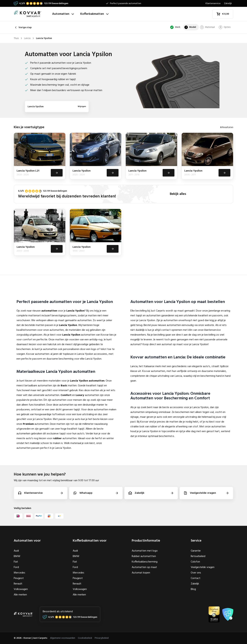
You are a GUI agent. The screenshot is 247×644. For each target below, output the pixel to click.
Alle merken (20, 595)
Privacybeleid (102, 638)
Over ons (196, 573)
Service (196, 541)
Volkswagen (21, 589)
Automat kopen (141, 573)
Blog (193, 589)
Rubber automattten (144, 556)
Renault (18, 584)
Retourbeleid (198, 556)
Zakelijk (228, 4)
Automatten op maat (144, 567)
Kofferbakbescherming (145, 562)
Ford (16, 567)
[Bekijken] (56, 173)
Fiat (16, 562)
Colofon (195, 562)
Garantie (196, 551)
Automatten (63, 14)
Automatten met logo (145, 551)
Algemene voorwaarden (63, 638)
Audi (16, 551)
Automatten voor (27, 541)
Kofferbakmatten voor (90, 541)
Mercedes (19, 573)
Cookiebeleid (85, 638)
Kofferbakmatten (95, 14)
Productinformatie (146, 541)
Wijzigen (82, 107)
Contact (196, 578)
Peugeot (19, 578)
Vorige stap (23, 27)
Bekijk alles (178, 195)
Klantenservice (213, 4)
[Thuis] (32, 14)
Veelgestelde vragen (203, 567)
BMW (17, 556)
